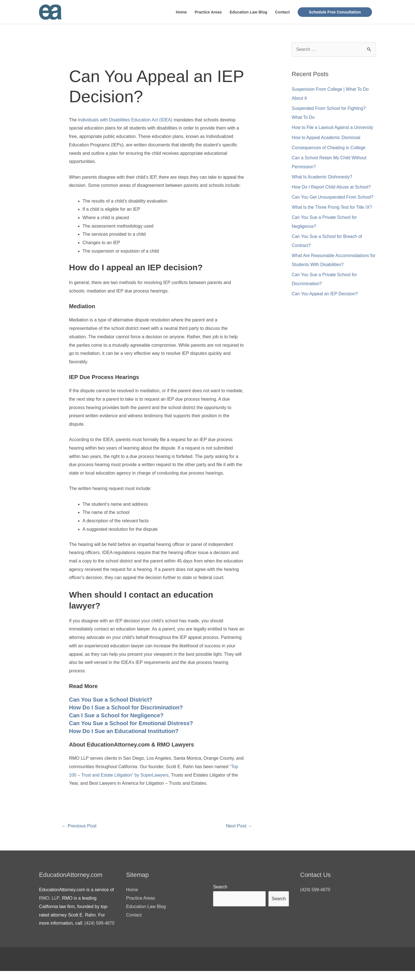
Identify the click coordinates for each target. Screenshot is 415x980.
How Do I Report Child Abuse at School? (332, 187)
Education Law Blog (248, 12)
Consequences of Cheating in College (330, 148)
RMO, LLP (49, 899)
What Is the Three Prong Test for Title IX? (333, 207)
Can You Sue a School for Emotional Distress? (131, 723)
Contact (282, 12)
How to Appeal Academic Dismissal (327, 138)
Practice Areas (208, 12)
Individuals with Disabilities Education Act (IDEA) (126, 120)
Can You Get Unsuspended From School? (334, 197)
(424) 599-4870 (315, 890)
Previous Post (80, 826)
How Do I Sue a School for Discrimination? (126, 708)
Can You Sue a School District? (111, 700)
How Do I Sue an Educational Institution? (124, 731)
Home (181, 12)
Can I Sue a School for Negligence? (116, 716)
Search (220, 887)
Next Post (239, 826)
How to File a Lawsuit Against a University (333, 128)
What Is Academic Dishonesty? (323, 177)
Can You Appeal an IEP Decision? (326, 294)
